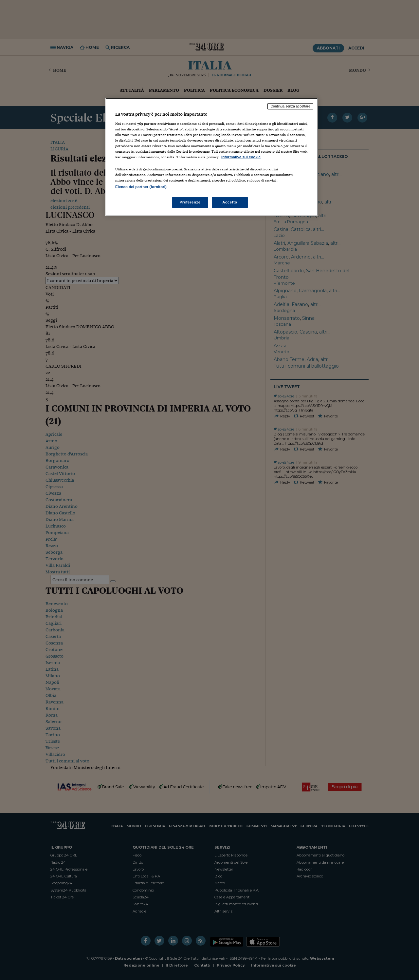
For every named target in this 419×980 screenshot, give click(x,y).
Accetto (230, 202)
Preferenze (190, 202)
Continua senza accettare (290, 106)
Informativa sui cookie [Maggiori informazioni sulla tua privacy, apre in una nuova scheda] (241, 157)
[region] (212, 157)
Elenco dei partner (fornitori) (141, 187)
